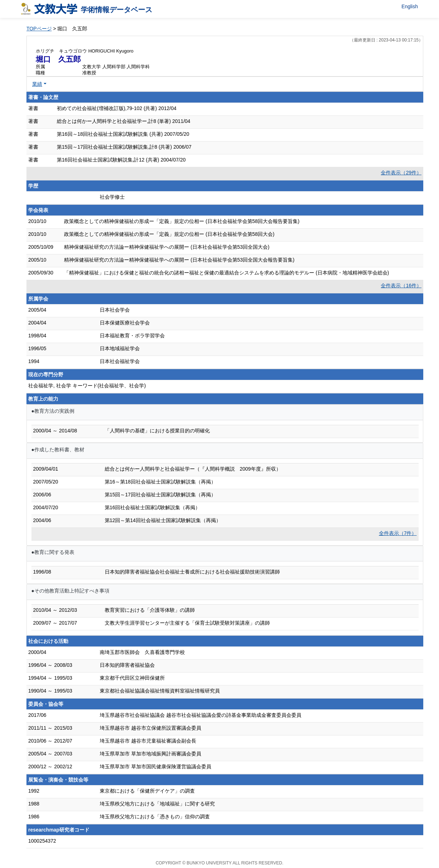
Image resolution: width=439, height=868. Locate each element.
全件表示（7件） (398, 533)
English (410, 6)
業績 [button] (37, 84)
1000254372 (42, 841)
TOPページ (39, 29)
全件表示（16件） (401, 286)
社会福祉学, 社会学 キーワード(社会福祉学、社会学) (87, 386)
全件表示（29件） (401, 173)
